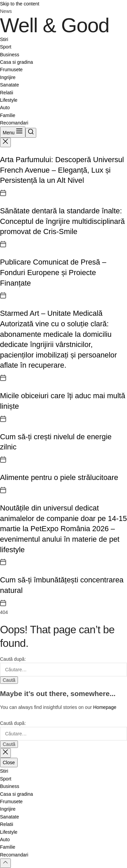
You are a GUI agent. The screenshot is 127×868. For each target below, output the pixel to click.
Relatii (7, 93)
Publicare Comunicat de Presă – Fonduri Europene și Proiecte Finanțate (53, 272)
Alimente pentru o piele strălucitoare (59, 477)
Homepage (105, 707)
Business (10, 55)
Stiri (4, 39)
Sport (6, 47)
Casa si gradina (16, 62)
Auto (5, 108)
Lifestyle (9, 100)
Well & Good (55, 25)
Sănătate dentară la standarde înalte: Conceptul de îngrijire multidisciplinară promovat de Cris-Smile (62, 221)
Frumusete (11, 70)
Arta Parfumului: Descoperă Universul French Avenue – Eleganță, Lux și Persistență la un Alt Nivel (62, 170)
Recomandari (14, 123)
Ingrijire (8, 77)
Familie (8, 115)
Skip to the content (20, 4)
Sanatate (9, 85)
